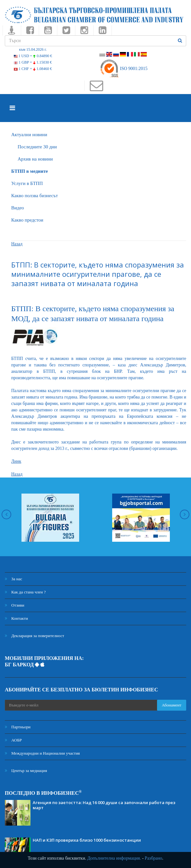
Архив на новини (35, 159)
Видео (18, 208)
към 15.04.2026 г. (33, 49)
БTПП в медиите (29, 171)
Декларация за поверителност (34, 636)
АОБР (13, 740)
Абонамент (172, 705)
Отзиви (15, 605)
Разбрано (154, 858)
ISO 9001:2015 (124, 69)
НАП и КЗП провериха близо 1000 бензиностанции (87, 840)
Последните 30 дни (37, 147)
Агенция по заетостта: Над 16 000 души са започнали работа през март (104, 805)
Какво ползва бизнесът (35, 196)
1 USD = (33, 56)
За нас (13, 579)
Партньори (18, 727)
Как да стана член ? (25, 592)
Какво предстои (27, 220)
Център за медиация (26, 771)
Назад (17, 244)
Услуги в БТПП (27, 183)
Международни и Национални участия (42, 753)
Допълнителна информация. (114, 858)
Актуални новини (29, 135)
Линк (16, 461)
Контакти (16, 618)
